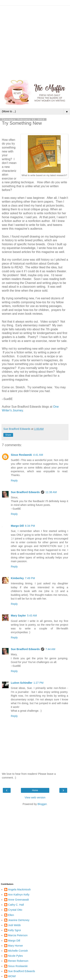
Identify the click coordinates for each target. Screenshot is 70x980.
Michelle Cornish (18, 951)
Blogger (42, 804)
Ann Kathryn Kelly (19, 895)
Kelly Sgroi (14, 930)
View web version (35, 797)
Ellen (11, 915)
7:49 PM (30, 578)
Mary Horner (15, 946)
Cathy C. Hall (16, 905)
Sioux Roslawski (21, 455)
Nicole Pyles (15, 956)
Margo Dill (17, 526)
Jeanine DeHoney (19, 920)
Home (35, 790)
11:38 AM (51, 492)
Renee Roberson (18, 961)
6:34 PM (30, 526)
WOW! (12, 976)
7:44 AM (50, 649)
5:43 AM (32, 616)
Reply (14, 481)
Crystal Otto (15, 910)
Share (8, 435)
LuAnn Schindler (22, 683)
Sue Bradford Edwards (25, 492)
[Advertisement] (35, 41)
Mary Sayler (18, 616)
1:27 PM (38, 683)
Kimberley (17, 578)
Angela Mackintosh (19, 889)
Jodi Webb (14, 925)
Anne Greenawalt (18, 900)
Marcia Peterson (18, 935)
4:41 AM (38, 455)
